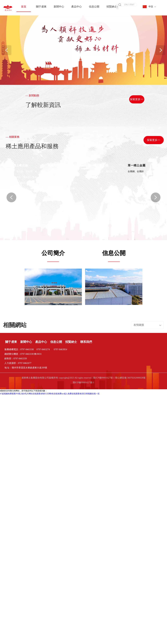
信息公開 (56, 310)
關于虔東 (11, 310)
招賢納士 (71, 310)
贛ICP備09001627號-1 (83, 351)
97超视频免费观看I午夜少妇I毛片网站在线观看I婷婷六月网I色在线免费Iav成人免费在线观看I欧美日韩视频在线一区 (50, 362)
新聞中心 (26, 310)
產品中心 (41, 310)
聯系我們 (86, 310)
